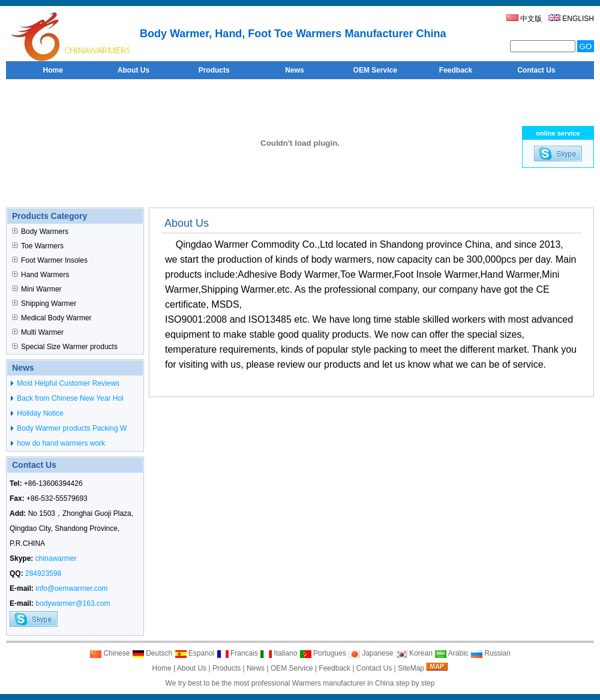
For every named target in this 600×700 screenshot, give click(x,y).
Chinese (109, 653)
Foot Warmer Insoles (50, 260)
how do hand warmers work (60, 443)
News (256, 668)
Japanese (370, 653)
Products (226, 668)
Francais (237, 653)
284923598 (43, 573)
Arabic (451, 653)
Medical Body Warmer (52, 318)
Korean (414, 653)
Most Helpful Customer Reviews (67, 383)
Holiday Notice (39, 413)
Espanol (195, 653)
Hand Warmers (40, 275)
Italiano (278, 653)
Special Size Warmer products (65, 347)
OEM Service (292, 668)
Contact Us (374, 668)
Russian (490, 653)
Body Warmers (40, 232)
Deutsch (152, 653)
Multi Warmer (38, 332)
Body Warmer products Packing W (71, 428)
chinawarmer (56, 558)
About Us (192, 668)
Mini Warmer (37, 289)
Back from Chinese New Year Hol (69, 398)
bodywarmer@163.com (73, 603)
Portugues (323, 653)
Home (162, 668)
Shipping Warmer (44, 304)
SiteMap (411, 668)
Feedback (334, 668)
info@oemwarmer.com (71, 588)
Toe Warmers (38, 246)
